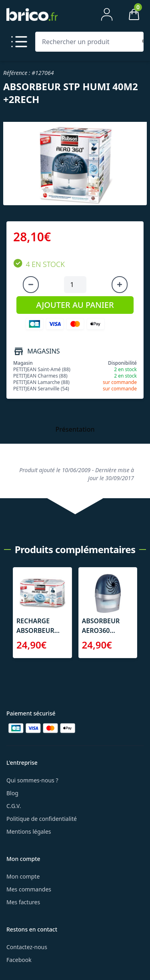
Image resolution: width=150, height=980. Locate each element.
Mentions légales (29, 831)
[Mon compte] (107, 14)
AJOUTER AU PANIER (75, 305)
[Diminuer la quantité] (31, 285)
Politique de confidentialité (42, 819)
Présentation (75, 429)
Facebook (19, 960)
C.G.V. (14, 806)
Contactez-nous (27, 947)
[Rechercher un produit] (88, 42)
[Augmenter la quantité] (120, 285)
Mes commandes (29, 889)
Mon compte (23, 876)
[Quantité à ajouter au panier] (75, 285)
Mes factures (23, 902)
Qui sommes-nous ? (32, 780)
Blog (12, 793)
